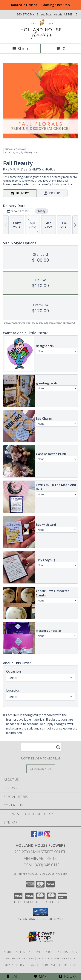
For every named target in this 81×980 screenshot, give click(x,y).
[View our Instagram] (47, 836)
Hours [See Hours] (68, 976)
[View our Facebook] (34, 836)
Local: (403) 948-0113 (41, 865)
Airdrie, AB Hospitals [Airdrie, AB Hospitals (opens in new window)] (61, 952)
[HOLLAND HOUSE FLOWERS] (41, 39)
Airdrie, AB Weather (20, 958)
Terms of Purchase (42, 965)
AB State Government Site (56, 958)
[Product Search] (41, 747)
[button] (40, 912)
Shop (20, 48)
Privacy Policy (14, 965)
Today (41, 211)
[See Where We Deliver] (41, 769)
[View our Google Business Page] (41, 836)
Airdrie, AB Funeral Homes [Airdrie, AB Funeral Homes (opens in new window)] (23, 952)
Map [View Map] (40, 976)
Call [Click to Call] (13, 976)
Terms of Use (69, 965)
